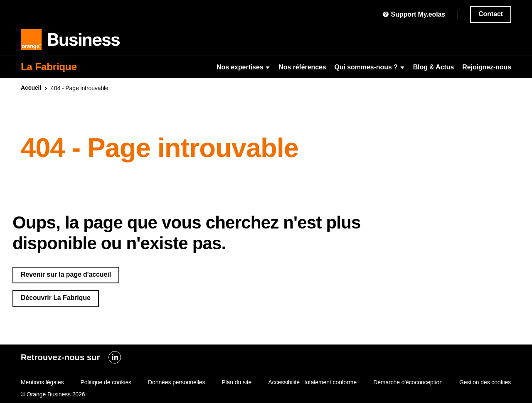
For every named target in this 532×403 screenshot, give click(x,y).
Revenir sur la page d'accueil (66, 274)
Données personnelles (176, 382)
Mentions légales (42, 382)
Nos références (302, 67)
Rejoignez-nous (487, 67)
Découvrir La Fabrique (56, 298)
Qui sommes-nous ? (370, 67)
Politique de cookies (106, 382)
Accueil (31, 88)
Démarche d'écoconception (408, 382)
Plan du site (236, 382)
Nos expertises (243, 67)
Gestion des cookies (485, 382)
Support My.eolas (414, 14)
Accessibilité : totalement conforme (312, 382)
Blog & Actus (434, 67)
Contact (491, 14)
